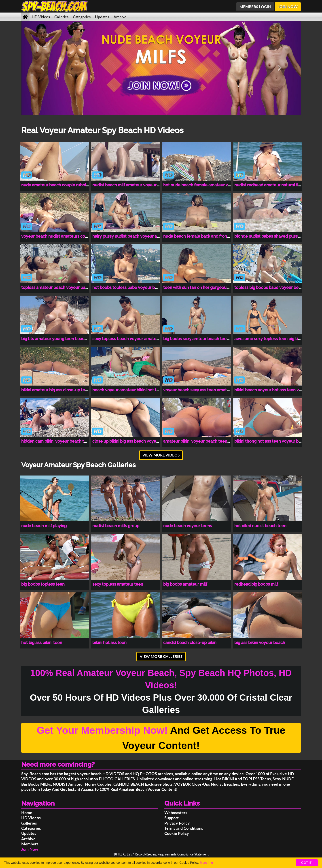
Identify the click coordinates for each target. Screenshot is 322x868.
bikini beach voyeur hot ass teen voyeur (272, 390)
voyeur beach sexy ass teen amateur (198, 390)
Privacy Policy (177, 823)
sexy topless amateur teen (118, 584)
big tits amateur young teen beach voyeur (61, 339)
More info (206, 863)
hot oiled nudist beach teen (260, 526)
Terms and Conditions (184, 828)
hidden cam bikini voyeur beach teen (56, 441)
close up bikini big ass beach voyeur (126, 441)
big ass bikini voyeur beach (260, 643)
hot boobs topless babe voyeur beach (128, 287)
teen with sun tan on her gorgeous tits (199, 287)
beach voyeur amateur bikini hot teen (128, 390)
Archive (120, 17)
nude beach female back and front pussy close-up (211, 236)
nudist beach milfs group (116, 526)
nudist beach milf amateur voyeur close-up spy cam (142, 185)
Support (172, 818)
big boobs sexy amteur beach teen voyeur (203, 339)
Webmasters (176, 813)
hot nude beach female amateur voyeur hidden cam (213, 185)
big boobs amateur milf (185, 584)
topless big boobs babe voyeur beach (270, 287)
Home (27, 813)
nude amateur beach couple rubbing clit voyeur (67, 185)
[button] (42, 68)
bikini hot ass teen (109, 643)
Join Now (30, 849)
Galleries (61, 17)
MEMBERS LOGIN (255, 7)
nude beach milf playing (44, 526)
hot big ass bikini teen (42, 643)
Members (30, 844)
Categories (82, 17)
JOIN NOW (288, 7)
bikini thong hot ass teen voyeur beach (271, 441)
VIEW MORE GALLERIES (161, 656)
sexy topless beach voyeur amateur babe (132, 339)
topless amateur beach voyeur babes (57, 287)
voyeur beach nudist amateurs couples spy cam (67, 236)
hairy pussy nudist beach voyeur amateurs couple (140, 236)
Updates (102, 17)
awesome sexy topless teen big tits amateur (276, 339)
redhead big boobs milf (256, 584)
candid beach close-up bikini (190, 643)
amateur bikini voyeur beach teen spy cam (204, 441)
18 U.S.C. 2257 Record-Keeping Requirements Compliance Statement (161, 854)
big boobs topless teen (43, 584)
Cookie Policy (177, 833)
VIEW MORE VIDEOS (161, 455)
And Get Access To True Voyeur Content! (161, 738)
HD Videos (41, 17)
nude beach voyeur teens (188, 526)
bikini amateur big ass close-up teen (56, 390)
